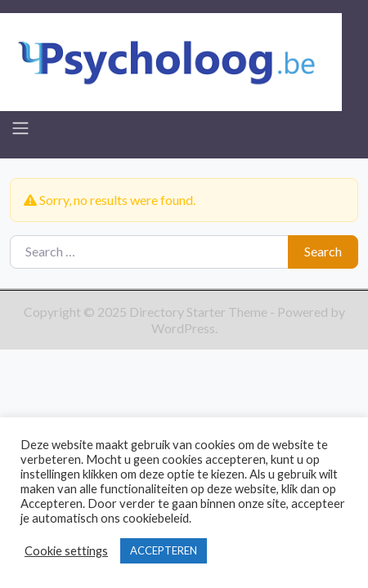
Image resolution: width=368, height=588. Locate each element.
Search (323, 251)
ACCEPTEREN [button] (164, 550)
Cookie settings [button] (66, 551)
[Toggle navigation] (20, 128)
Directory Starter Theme (200, 312)
